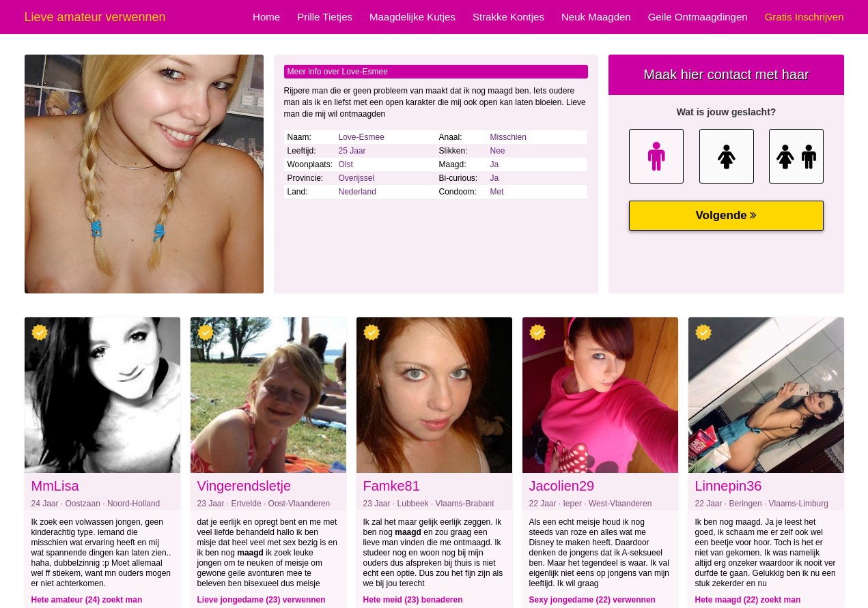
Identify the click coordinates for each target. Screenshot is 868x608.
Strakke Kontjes (508, 17)
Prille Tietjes (325, 17)
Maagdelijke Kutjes (412, 17)
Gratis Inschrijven (804, 17)
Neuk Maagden (596, 17)
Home (266, 17)
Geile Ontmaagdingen (698, 17)
